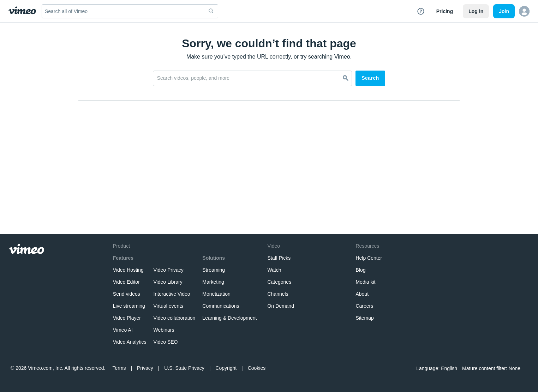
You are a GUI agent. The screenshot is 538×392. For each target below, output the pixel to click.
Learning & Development (229, 318)
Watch (274, 270)
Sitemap (364, 318)
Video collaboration (175, 318)
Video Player (127, 318)
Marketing (213, 282)
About (362, 294)
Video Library (168, 282)
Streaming (214, 270)
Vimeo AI (123, 330)
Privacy (145, 368)
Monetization (216, 294)
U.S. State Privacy (184, 368)
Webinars (164, 330)
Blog (360, 270)
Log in (476, 11)
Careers (364, 306)
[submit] (211, 11)
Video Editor (126, 282)
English (449, 368)
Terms (119, 368)
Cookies (257, 368)
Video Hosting (128, 270)
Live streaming (129, 306)
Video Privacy (169, 270)
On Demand (280, 306)
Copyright (226, 368)
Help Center (369, 258)
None (515, 368)
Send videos (127, 294)
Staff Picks (279, 258)
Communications (221, 306)
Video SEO (166, 342)
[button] (524, 11)
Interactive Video (172, 294)
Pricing (445, 11)
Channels (278, 294)
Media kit (365, 282)
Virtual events (169, 306)
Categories (279, 282)
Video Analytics (130, 342)
